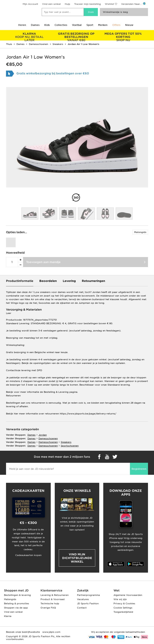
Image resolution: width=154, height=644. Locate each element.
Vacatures (83, 599)
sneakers (66, 442)
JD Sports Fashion (88, 603)
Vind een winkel (51, 4)
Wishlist (109, 4)
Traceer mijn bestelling (88, 4)
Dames (35, 25)
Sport (90, 25)
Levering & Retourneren (55, 595)
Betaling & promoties (17, 603)
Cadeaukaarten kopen (28, 555)
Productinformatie (20, 281)
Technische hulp (50, 603)
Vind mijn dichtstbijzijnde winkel (77, 558)
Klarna (8, 616)
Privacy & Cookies (124, 603)
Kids (47, 25)
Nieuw (129, 25)
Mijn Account (30, 4)
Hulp (67, 4)
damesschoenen (48, 438)
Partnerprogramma (88, 595)
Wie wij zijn (120, 599)
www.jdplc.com (51, 632)
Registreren (139, 469)
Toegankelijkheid (123, 612)
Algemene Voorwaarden (128, 595)
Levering (69, 281)
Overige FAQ (48, 608)
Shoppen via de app (16, 608)
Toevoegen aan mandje (43, 262)
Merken (103, 25)
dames (31, 435)
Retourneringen (93, 281)
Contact (82, 608)
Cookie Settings (123, 608)
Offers (116, 25)
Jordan (43, 435)
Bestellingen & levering (17, 595)
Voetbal (77, 25)
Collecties (61, 25)
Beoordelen (48, 281)
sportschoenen (70, 446)
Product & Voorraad (53, 599)
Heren (22, 25)
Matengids (140, 232)
